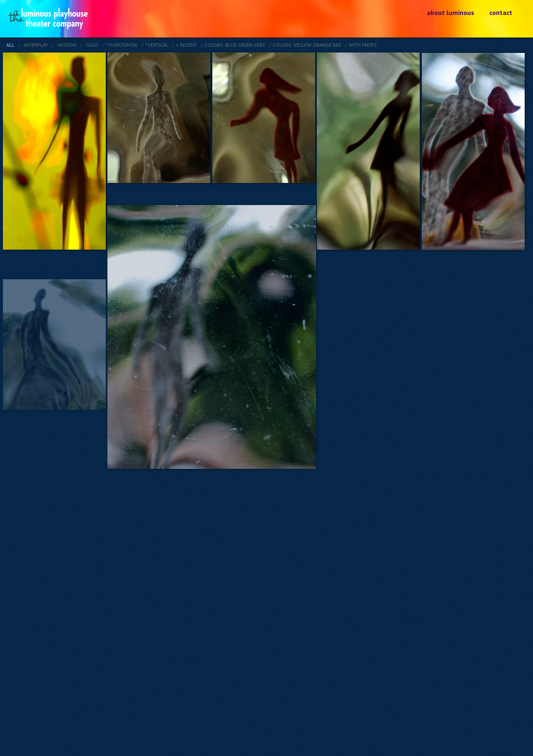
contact (501, 13)
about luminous (451, 13)
